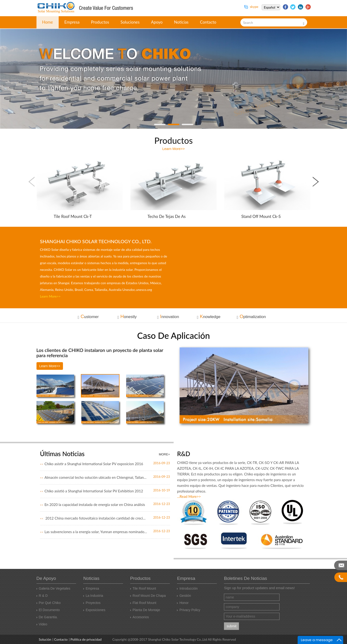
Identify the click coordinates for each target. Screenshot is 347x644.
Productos (100, 22)
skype (251, 7)
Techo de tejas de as (166, 216)
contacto (208, 22)
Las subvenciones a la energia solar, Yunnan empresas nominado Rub (94, 532)
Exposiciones (94, 610)
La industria (93, 596)
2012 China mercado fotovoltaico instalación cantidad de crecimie (94, 518)
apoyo (157, 22)
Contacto (61, 639)
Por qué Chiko (49, 603)
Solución (45, 639)
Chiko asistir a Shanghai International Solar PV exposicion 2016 (92, 464)
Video (42, 624)
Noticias (181, 22)
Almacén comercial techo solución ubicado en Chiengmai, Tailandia (94, 477)
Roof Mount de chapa (148, 596)
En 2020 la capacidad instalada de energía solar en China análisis (93, 505)
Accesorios (140, 617)
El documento (48, 610)
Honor (183, 603)
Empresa (91, 588)
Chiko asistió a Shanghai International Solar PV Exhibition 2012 (92, 491)
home (48, 22)
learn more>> (173, 149)
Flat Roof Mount (143, 603)
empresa (72, 22)
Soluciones (130, 22)
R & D (42, 596)
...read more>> (189, 496)
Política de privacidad (86, 639)
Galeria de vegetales (53, 588)
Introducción (187, 588)
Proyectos (92, 603)
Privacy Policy (189, 610)
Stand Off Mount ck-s (261, 216)
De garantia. (47, 617)
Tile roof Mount (143, 588)
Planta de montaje (145, 610)
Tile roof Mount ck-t (73, 216)
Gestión (184, 596)
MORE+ (164, 454)
